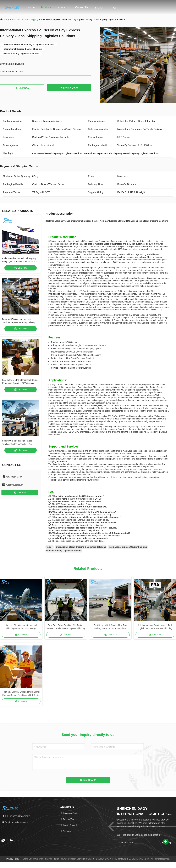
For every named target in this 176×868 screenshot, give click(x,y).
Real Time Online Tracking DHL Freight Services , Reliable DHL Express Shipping (66, 627)
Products (46, 7)
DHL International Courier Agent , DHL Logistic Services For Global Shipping (155, 627)
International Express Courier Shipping (128, 547)
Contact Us (82, 7)
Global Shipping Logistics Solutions (64, 551)
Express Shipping (30, 19)
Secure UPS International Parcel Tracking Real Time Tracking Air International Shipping (17, 444)
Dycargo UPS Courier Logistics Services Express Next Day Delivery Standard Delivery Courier (19, 322)
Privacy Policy (13, 859)
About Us (63, 7)
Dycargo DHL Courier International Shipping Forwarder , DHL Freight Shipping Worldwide (21, 627)
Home (31, 7)
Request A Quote (69, 88)
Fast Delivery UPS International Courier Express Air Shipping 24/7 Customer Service (20, 383)
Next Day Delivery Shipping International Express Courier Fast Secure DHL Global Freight (21, 694)
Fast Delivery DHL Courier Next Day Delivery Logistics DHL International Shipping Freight (110, 627)
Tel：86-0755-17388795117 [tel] (16, 816)
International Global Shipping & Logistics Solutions (81, 547)
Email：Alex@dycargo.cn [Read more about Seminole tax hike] (15, 822)
